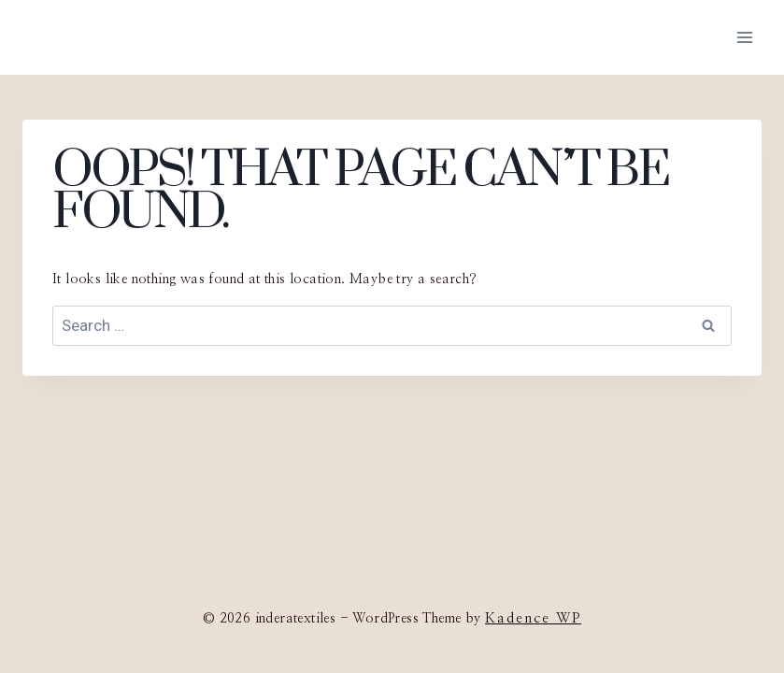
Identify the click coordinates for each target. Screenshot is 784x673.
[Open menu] (744, 37)
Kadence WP (533, 618)
